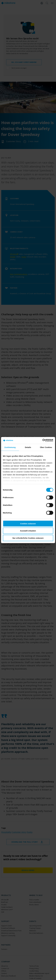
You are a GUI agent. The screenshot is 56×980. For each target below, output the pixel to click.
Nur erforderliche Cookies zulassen (28, 538)
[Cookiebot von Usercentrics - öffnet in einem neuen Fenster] (42, 440)
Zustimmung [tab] (10, 447)
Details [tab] (28, 447)
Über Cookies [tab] (46, 447)
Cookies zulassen (28, 523)
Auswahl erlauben (28, 531)
